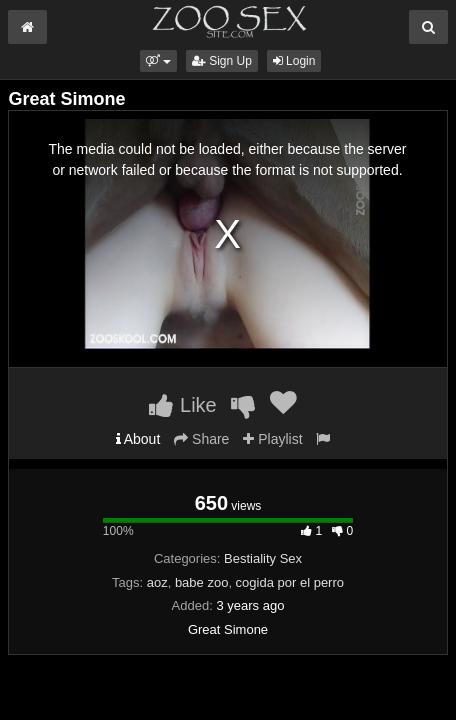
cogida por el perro (290, 582)
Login (294, 61)
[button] (158, 61)
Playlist (272, 439)
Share (201, 439)
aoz (157, 582)
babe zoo (202, 582)
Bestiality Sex (263, 558)
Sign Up (222, 61)
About (138, 439)
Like (182, 405)
